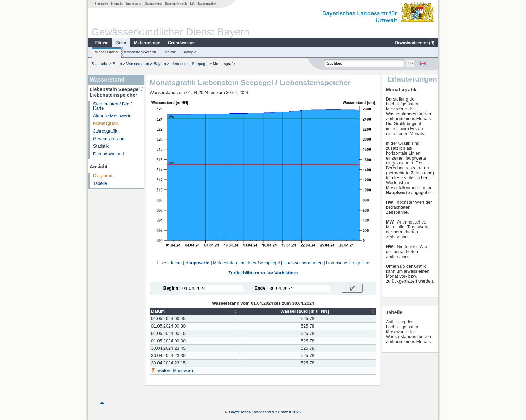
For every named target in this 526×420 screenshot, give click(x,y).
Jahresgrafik (105, 131)
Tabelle (100, 183)
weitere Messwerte (176, 371)
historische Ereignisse (348, 263)
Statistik (101, 146)
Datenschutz (153, 4)
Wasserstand (106, 52)
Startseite (101, 4)
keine (176, 263)
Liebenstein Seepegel (189, 64)
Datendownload (109, 154)
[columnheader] (195, 312)
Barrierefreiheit (176, 4)
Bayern (160, 64)
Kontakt (117, 4)
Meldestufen (225, 263)
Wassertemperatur (140, 52)
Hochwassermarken (303, 263)
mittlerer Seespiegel (260, 263)
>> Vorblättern (283, 273)
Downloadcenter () (415, 43)
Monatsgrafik (106, 123)
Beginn (171, 288)
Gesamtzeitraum (109, 139)
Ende (260, 288)
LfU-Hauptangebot (203, 4)
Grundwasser (181, 43)
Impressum (134, 4)
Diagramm (103, 176)
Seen (121, 43)
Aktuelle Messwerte (112, 116)
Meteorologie (147, 43)
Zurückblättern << (247, 273)
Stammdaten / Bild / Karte (112, 106)
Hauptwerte (197, 263)
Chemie (170, 52)
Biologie (189, 52)
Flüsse (102, 43)
